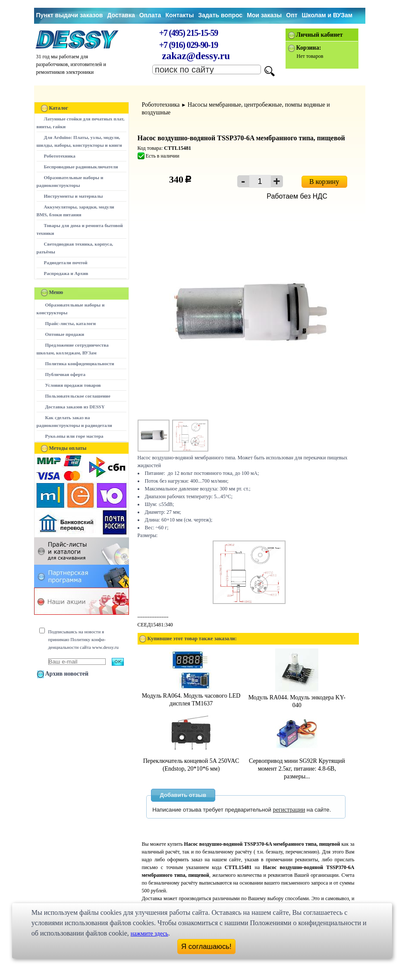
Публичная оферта (65, 374)
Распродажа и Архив (66, 273)
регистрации (289, 810)
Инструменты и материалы (74, 196)
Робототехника (60, 156)
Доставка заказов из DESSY (75, 407)
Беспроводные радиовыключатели (81, 167)
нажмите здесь (149, 934)
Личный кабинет (320, 35)
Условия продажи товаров (73, 385)
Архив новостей (67, 674)
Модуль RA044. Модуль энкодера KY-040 (297, 697)
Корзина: (309, 48)
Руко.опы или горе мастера (74, 436)
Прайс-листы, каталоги (71, 323)
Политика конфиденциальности (80, 364)
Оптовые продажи (65, 334)
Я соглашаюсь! (206, 947)
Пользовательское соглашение (78, 396)
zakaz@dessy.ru (196, 56)
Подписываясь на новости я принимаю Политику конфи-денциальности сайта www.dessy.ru (83, 639)
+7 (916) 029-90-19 (189, 45)
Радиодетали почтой (66, 262)
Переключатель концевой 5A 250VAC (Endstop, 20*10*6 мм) (191, 761)
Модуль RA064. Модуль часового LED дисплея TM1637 (191, 696)
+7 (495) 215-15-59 (189, 33)
